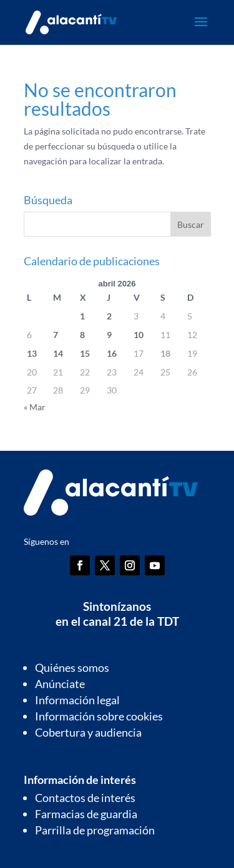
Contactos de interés (85, 798)
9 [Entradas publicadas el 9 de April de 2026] (109, 335)
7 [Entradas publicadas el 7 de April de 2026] (56, 335)
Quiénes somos (72, 668)
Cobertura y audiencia (88, 732)
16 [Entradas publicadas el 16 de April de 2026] (112, 353)
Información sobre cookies (99, 716)
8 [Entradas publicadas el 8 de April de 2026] (82, 335)
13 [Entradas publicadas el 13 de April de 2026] (32, 353)
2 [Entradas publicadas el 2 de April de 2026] (109, 316)
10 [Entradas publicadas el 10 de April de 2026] (139, 335)
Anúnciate (60, 684)
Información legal (77, 700)
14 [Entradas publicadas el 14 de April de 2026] (58, 353)
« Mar (35, 407)
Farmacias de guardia (86, 814)
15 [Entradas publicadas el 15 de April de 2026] (85, 353)
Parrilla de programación (95, 830)
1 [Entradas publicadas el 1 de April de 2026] (82, 316)
